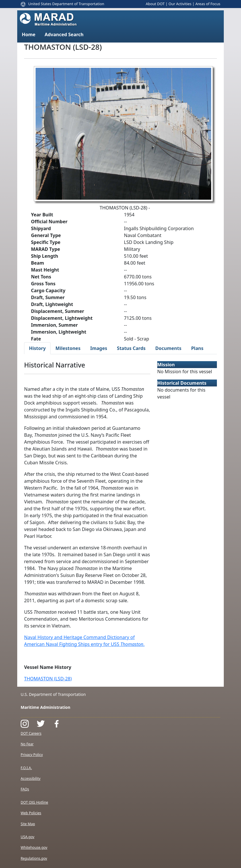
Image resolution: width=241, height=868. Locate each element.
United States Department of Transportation (66, 4)
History (37, 348)
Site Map (28, 824)
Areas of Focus (208, 4)
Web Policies (31, 813)
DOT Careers (31, 733)
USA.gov (28, 837)
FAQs (25, 789)
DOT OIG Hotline (34, 802)
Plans (197, 348)
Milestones (68, 348)
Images (99, 348)
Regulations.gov (34, 858)
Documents (168, 348)
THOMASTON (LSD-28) (48, 679)
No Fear (27, 744)
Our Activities (180, 4)
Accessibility (31, 778)
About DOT (155, 4)
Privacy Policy (32, 755)
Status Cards (131, 348)
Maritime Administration (45, 707)
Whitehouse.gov (34, 847)
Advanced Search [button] (64, 34)
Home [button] (29, 34)
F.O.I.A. (26, 768)
